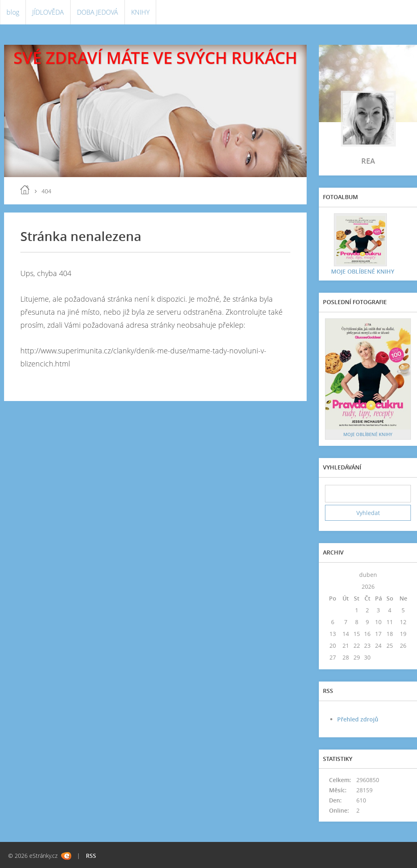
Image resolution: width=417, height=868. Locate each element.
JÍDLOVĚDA (48, 12)
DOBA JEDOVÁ (98, 12)
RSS (91, 856)
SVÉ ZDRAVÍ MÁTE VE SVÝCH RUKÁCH (155, 58)
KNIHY (140, 12)
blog (13, 12)
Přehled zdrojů (358, 719)
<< (333, 575)
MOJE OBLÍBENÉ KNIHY (363, 271)
